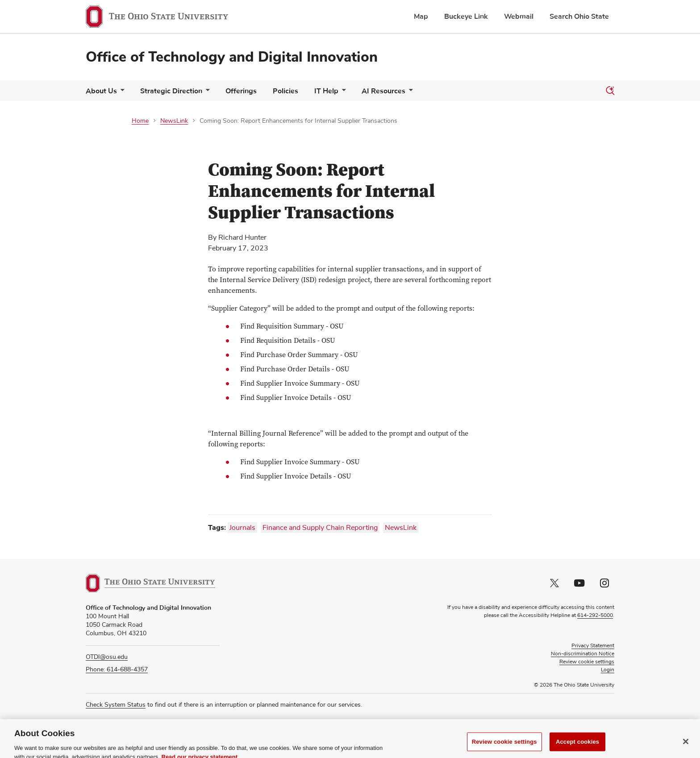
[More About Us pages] (121, 93)
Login (608, 670)
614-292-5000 (595, 616)
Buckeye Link (466, 17)
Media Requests (108, 722)
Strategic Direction (171, 91)
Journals (242, 528)
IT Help (326, 91)
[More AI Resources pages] (409, 93)
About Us (101, 91)
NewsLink (174, 121)
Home (140, 121)
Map (421, 17)
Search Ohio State (579, 17)
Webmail (519, 17)
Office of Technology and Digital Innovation (232, 57)
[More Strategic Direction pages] (206, 93)
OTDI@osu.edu (107, 657)
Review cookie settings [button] (587, 662)
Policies (285, 91)
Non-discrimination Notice (583, 654)
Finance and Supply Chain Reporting (320, 528)
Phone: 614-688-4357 (117, 670)
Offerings (241, 91)
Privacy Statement (593, 646)
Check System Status (116, 705)
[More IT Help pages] (342, 93)
